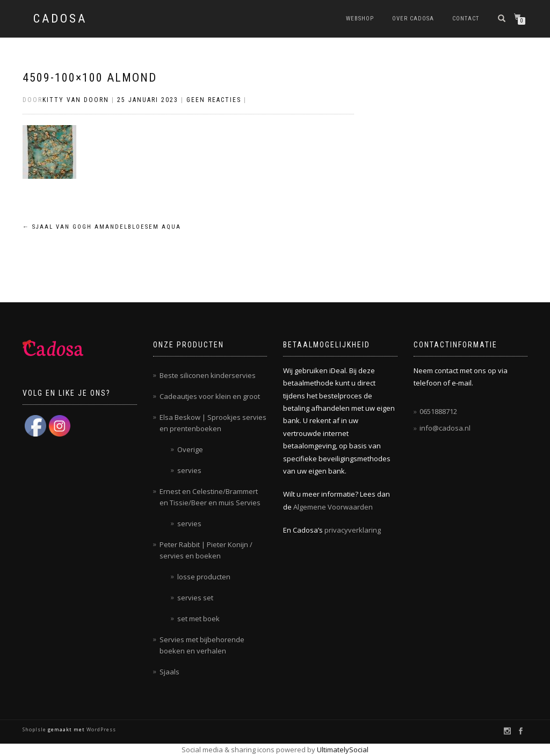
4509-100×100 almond (90, 78)
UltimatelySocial (343, 750)
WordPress (100, 729)
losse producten (204, 577)
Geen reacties (214, 100)
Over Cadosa (413, 19)
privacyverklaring (353, 530)
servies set (195, 598)
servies (189, 470)
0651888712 (438, 411)
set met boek (198, 619)
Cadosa (60, 19)
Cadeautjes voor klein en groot (210, 396)
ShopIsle (35, 729)
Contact (466, 19)
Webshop (360, 19)
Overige (190, 449)
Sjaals (169, 672)
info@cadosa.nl (445, 428)
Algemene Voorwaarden (333, 507)
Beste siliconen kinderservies (208, 375)
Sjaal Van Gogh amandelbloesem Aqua (102, 227)
